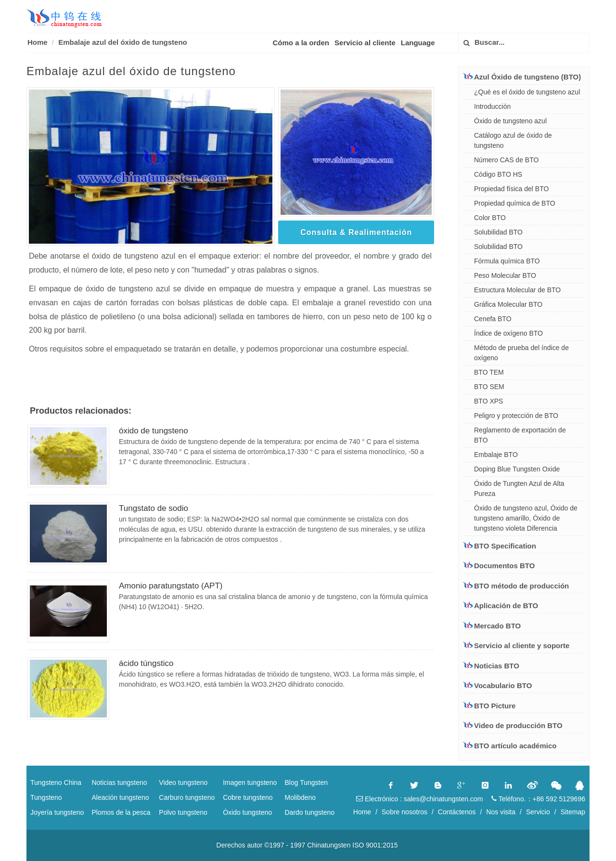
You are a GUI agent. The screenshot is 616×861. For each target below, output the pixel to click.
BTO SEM (489, 387)
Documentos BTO (499, 565)
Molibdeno (301, 797)
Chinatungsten (329, 845)
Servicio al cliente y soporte (516, 645)
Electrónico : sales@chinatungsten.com (419, 799)
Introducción (492, 106)
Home (38, 42)
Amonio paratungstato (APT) (171, 586)
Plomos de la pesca (121, 812)
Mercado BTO (492, 626)
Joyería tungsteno (57, 812)
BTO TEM (489, 372)
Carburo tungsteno (187, 797)
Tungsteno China (56, 783)
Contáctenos (457, 812)
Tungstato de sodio (154, 508)
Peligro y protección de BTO (516, 416)
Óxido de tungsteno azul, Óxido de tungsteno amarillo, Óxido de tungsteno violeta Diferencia (526, 518)
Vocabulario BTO (503, 685)
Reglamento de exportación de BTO (520, 435)
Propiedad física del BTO (511, 189)
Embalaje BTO (496, 455)
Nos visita (501, 812)
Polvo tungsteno (183, 812)
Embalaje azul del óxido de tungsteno (123, 42)
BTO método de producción (516, 586)
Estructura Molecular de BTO (517, 290)
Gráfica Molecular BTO (508, 304)
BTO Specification (500, 546)
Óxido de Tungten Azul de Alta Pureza (519, 489)
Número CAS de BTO (506, 160)
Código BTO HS (498, 174)
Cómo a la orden (301, 43)
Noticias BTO (497, 666)
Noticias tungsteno (119, 783)
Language (418, 43)
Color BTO (490, 218)
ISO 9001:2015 (375, 845)
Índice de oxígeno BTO (508, 333)
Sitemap (573, 812)
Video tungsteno (183, 783)
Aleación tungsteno (120, 797)
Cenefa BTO (493, 319)
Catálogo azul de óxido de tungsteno (513, 140)
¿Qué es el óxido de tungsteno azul (527, 92)
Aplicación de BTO (501, 605)
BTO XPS (488, 401)
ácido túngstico (146, 663)
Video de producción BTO (518, 725)
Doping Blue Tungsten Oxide (517, 469)
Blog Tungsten (307, 783)
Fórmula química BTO (507, 261)
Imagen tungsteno (250, 783)
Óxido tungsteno (247, 812)
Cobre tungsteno (248, 797)
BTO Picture (495, 706)
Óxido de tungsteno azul (510, 121)
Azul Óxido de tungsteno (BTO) (522, 77)
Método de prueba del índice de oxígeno (521, 353)
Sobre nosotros (404, 812)
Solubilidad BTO (498, 232)
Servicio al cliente (365, 43)
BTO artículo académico (515, 746)
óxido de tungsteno (154, 431)
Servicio (538, 812)
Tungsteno (46, 797)
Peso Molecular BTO (505, 275)
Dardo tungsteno (310, 812)
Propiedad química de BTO (515, 203)
